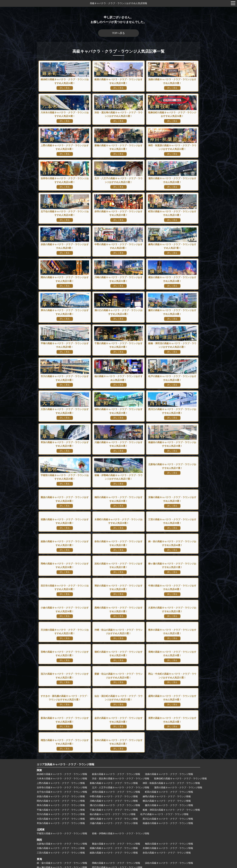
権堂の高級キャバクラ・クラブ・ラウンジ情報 (61, 850)
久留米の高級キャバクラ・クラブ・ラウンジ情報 (115, 806)
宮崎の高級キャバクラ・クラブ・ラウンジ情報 (174, 810)
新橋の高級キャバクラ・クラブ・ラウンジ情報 (114, 707)
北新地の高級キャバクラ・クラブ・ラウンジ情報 (62, 767)
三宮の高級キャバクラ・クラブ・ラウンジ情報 (61, 776)
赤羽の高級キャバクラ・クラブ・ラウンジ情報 (116, 716)
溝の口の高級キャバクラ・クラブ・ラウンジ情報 (115, 729)
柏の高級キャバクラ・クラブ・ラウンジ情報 (113, 738)
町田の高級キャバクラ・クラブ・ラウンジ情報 (169, 716)
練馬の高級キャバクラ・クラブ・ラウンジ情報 (167, 720)
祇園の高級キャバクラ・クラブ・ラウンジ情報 (114, 772)
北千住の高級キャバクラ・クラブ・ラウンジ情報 (62, 716)
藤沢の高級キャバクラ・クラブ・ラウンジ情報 (169, 729)
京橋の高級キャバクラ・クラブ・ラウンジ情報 (61, 772)
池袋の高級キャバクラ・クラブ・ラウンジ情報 (169, 698)
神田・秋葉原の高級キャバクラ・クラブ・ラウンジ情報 (171, 707)
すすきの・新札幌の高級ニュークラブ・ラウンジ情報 (64, 835)
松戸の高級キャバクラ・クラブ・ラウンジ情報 (164, 738)
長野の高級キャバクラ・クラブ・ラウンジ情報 (167, 846)
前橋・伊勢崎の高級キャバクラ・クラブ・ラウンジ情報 (121, 757)
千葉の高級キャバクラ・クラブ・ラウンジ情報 (114, 733)
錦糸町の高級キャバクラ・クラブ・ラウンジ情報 (62, 698)
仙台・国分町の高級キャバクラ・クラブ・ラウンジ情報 (125, 835)
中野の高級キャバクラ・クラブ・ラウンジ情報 (114, 720)
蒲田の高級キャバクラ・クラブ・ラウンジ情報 (178, 711)
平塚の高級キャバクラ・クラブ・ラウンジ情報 (61, 733)
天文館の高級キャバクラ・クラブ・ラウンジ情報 (170, 806)
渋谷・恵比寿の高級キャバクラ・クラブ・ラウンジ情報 (121, 702)
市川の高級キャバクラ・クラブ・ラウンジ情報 (61, 738)
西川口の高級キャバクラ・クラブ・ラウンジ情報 (168, 742)
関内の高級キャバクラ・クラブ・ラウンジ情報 (61, 725)
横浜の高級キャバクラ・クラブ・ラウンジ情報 (167, 725)
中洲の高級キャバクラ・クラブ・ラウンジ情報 (114, 801)
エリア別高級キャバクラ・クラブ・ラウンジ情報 (66, 688)
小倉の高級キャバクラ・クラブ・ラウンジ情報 (167, 801)
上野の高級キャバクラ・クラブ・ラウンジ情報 (61, 707)
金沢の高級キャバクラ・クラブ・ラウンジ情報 (114, 846)
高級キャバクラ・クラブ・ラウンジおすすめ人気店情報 (119, 3)
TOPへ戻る (119, 33)
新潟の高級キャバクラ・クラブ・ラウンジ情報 (61, 846)
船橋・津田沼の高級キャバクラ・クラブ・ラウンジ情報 (171, 733)
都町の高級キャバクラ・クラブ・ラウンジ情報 (61, 815)
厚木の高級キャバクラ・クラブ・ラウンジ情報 (61, 729)
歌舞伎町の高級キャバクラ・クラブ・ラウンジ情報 (180, 702)
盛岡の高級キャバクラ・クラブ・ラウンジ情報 (183, 835)
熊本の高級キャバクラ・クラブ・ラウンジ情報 (121, 810)
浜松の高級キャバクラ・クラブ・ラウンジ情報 (169, 787)
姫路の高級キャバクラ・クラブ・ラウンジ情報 (114, 776)
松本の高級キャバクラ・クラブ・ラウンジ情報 (114, 850)
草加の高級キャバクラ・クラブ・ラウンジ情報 (61, 747)
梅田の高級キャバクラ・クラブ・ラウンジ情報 (169, 767)
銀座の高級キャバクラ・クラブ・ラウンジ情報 (116, 698)
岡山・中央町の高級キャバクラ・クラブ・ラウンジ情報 (178, 825)
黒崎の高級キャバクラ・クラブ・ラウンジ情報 (61, 806)
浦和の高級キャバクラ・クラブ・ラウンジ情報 (114, 742)
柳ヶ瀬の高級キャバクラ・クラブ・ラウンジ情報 (62, 791)
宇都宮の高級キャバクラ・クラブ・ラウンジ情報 (62, 757)
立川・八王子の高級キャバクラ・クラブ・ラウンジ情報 (121, 711)
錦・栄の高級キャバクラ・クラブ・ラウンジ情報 (62, 787)
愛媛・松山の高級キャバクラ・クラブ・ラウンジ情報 (117, 825)
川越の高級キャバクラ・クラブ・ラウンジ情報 (114, 747)
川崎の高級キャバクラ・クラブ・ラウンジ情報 (114, 725)
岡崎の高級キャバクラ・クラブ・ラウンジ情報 (116, 787)
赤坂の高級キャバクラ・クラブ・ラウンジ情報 (61, 720)
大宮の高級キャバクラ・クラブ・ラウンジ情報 (61, 742)
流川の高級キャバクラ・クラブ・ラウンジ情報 (61, 825)
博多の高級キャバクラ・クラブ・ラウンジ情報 (61, 801)
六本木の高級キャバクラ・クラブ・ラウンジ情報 (62, 702)
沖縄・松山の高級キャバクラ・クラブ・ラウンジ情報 (64, 810)
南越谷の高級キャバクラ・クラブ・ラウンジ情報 (168, 747)
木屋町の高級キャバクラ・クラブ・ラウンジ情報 (168, 772)
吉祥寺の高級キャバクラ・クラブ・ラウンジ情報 (62, 711)
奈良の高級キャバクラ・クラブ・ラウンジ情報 (167, 776)
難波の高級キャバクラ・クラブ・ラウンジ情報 (116, 767)
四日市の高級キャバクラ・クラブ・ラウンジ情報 (117, 791)
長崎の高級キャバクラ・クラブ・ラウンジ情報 (114, 815)
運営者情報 (119, 857)
